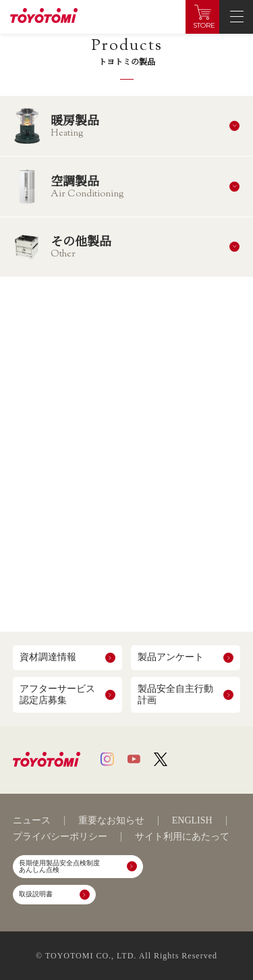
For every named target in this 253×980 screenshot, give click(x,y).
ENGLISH (192, 821)
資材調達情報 (48, 657)
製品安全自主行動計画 (175, 695)
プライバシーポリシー (60, 837)
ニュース (32, 821)
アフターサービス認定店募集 (57, 695)
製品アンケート (171, 657)
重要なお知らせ (111, 821)
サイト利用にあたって (182, 837)
